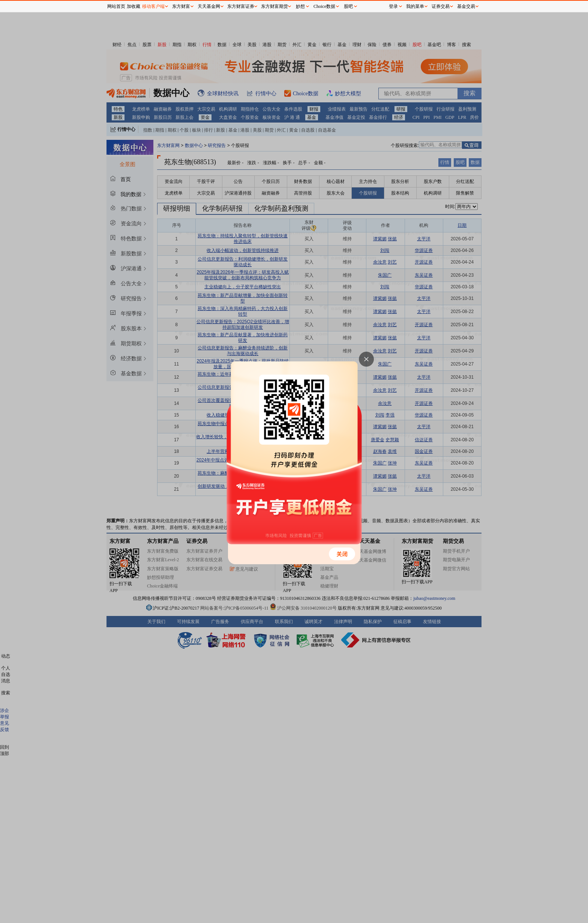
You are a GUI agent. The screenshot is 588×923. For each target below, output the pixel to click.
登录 (393, 6)
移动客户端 (153, 6)
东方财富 (181, 6)
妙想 (300, 6)
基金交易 (466, 6)
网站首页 (116, 6)
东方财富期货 (274, 6)
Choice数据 (324, 6)
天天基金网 (209, 6)
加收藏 (133, 6)
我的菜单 (415, 6)
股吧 (348, 6)
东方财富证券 (241, 6)
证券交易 (441, 6)
